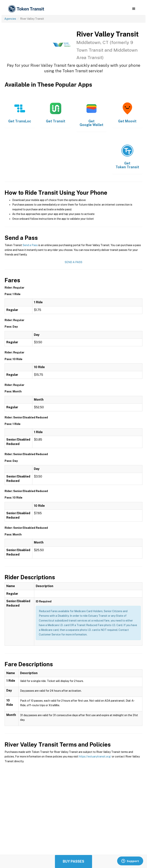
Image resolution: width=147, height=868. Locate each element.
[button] (134, 9)
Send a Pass (30, 245)
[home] (27, 9)
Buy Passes (73, 861)
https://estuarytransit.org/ (95, 757)
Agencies (10, 19)
